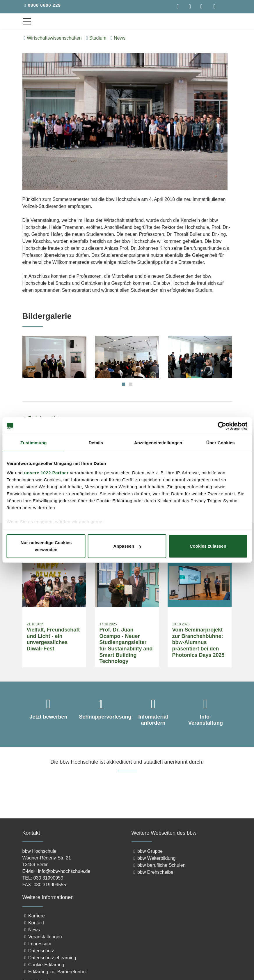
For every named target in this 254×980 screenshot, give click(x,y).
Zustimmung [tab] (34, 443)
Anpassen (127, 546)
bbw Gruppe (147, 851)
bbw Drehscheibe (152, 872)
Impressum (37, 944)
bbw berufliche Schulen (159, 865)
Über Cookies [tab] (221, 443)
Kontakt (33, 923)
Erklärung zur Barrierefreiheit (55, 972)
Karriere (34, 916)
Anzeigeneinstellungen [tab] (158, 443)
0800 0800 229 (44, 5)
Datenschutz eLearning (49, 958)
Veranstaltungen (42, 937)
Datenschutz (38, 951)
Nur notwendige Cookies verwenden (46, 546)
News (118, 38)
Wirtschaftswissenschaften (53, 38)
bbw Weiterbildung (154, 858)
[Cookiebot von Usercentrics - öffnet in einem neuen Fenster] (222, 426)
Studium (96, 38)
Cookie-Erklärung (43, 965)
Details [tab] (96, 443)
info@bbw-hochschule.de (64, 872)
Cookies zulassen (208, 546)
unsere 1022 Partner (46, 473)
